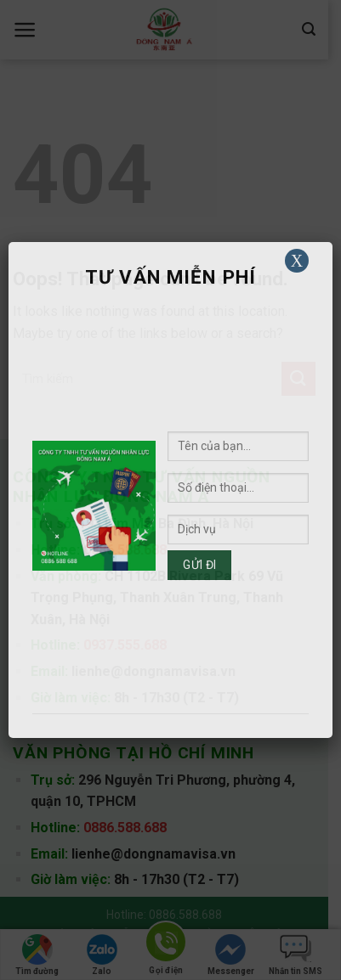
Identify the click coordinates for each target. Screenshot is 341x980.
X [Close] (297, 261)
